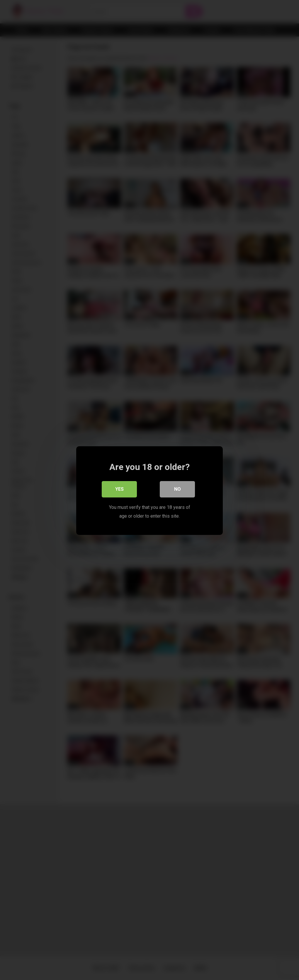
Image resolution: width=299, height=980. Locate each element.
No (177, 489)
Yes (119, 489)
